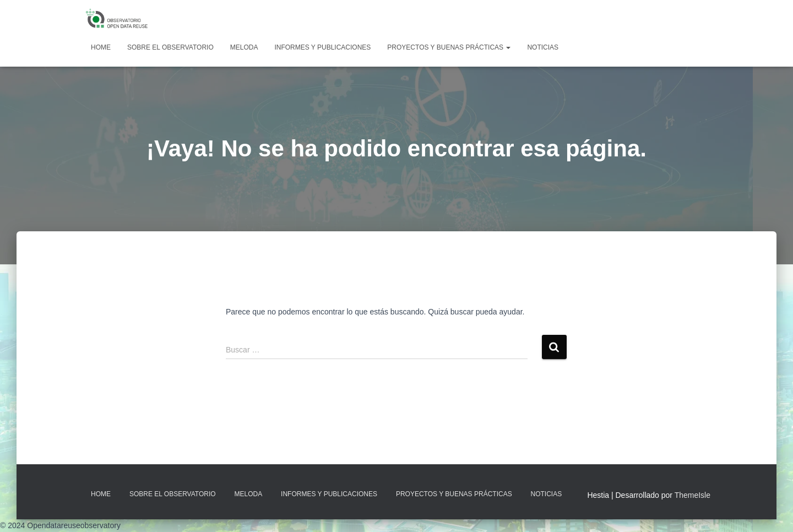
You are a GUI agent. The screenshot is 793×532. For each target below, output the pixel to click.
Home (101, 47)
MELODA (244, 47)
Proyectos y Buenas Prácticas (449, 47)
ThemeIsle (692, 495)
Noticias (543, 47)
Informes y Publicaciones (322, 47)
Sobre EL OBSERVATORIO (170, 47)
